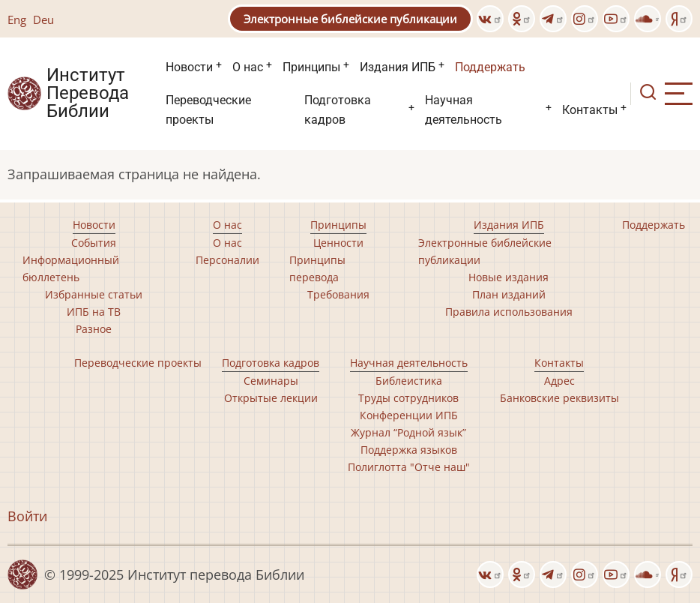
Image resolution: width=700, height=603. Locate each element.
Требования (338, 294)
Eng (17, 19)
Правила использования (509, 312)
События (94, 243)
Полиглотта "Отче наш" (409, 467)
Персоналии (227, 260)
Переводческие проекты (208, 110)
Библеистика (409, 381)
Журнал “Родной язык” (408, 432)
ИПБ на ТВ (94, 312)
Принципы (311, 67)
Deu (43, 19)
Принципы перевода (317, 268)
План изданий (509, 294)
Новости (189, 67)
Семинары (271, 381)
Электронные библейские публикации (350, 19)
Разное (94, 329)
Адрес (559, 381)
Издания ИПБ (398, 67)
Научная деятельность (464, 110)
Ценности (338, 243)
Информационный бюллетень (71, 268)
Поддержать (490, 67)
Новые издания (509, 277)
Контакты (590, 110)
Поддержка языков (409, 450)
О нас (248, 67)
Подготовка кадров (338, 110)
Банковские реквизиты (559, 398)
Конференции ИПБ (409, 415)
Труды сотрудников (408, 398)
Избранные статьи (94, 294)
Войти (27, 516)
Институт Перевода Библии (88, 94)
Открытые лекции (271, 398)
